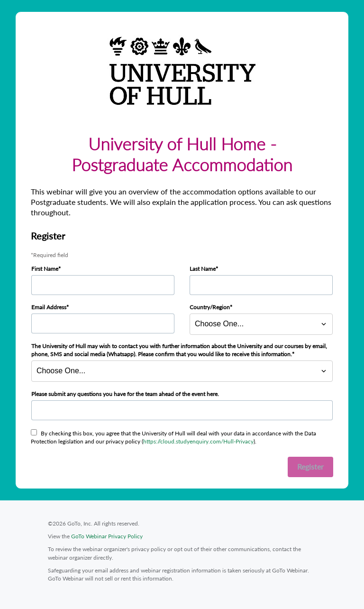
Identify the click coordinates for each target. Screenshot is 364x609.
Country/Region (210, 307)
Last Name (203, 269)
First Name (45, 269)
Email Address (49, 307)
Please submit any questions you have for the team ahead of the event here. (125, 394)
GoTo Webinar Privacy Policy (107, 536)
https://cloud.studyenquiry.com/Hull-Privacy (198, 441)
